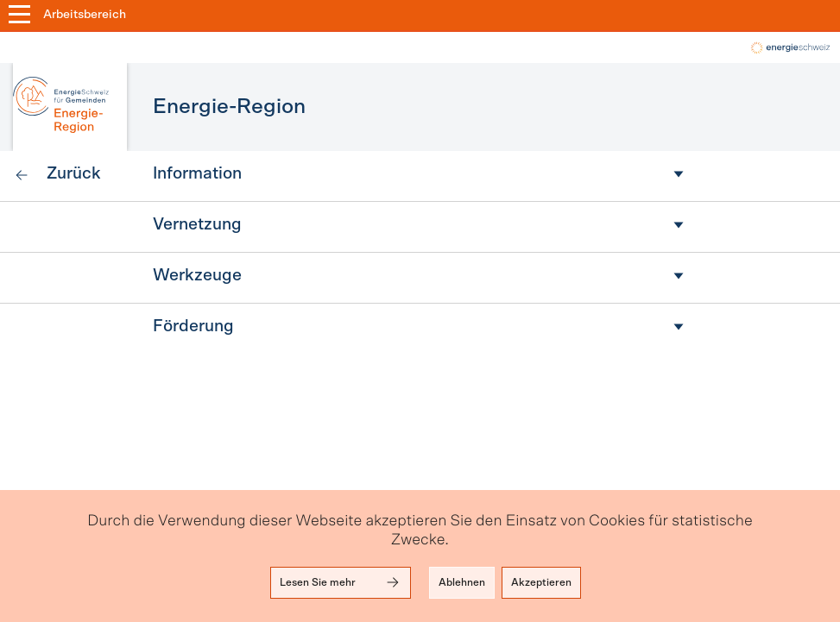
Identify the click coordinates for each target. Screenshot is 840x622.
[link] (57, 176)
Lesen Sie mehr (341, 582)
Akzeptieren (541, 582)
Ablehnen (462, 582)
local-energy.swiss (789, 48)
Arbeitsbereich (85, 15)
